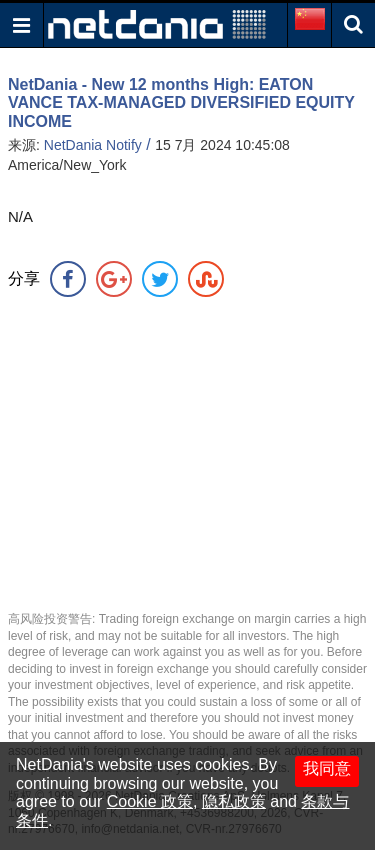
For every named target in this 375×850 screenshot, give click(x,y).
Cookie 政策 (150, 801)
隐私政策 (234, 801)
